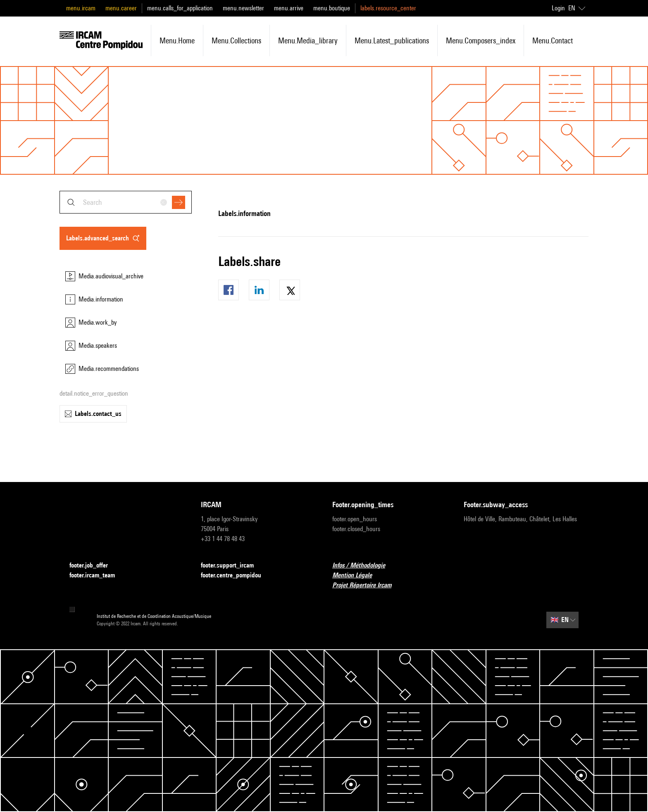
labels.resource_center (388, 8)
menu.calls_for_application (180, 8)
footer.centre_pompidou (236, 576)
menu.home (177, 40)
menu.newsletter (243, 8)
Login (558, 8)
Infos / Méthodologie (364, 566)
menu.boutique (332, 8)
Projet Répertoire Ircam (367, 585)
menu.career (121, 8)
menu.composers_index (481, 40)
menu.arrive (289, 8)
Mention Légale (357, 576)
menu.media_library (308, 40)
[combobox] (126, 202)
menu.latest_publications (392, 40)
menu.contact (553, 40)
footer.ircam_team (97, 576)
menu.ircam (81, 8)
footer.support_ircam (232, 566)
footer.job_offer (94, 566)
